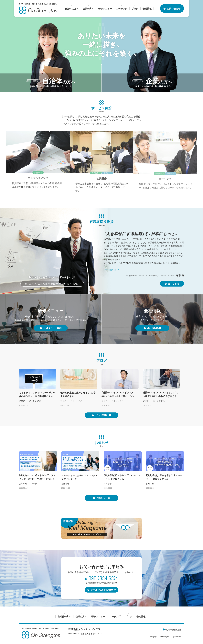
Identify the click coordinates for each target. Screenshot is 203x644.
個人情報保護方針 (173, 630)
